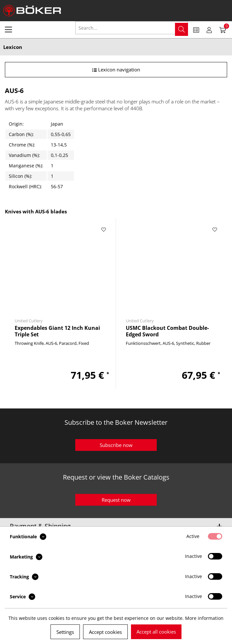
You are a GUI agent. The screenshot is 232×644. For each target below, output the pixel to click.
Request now (116, 500)
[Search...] (132, 28)
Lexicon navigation (116, 69)
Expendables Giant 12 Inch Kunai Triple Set (57, 331)
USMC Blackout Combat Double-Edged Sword (167, 331)
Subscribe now (116, 445)
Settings (65, 632)
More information (204, 618)
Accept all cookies (156, 632)
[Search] (181, 29)
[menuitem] (8, 29)
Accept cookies (105, 632)
